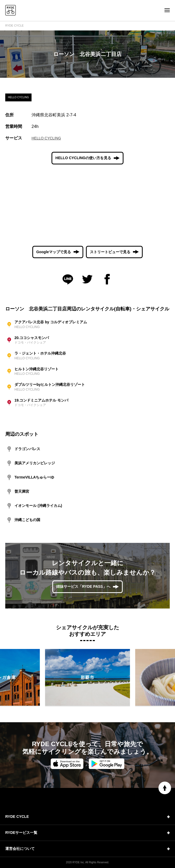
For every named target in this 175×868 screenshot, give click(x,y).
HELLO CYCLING (46, 138)
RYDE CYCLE (14, 25)
